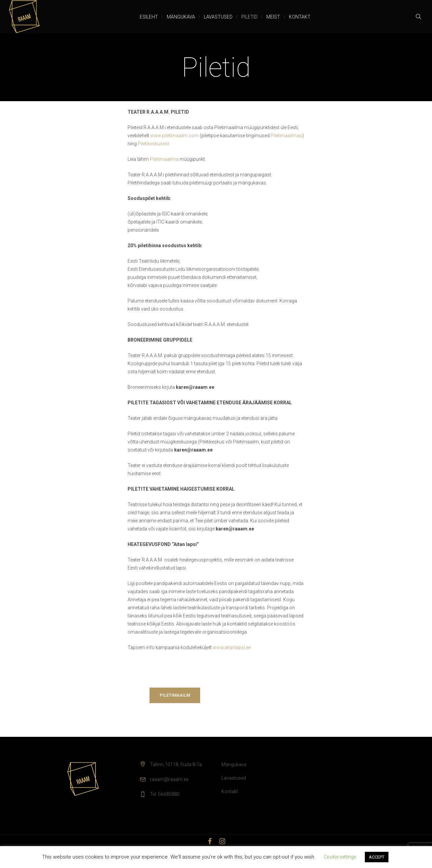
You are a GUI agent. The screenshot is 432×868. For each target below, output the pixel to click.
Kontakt (230, 791)
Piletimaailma (164, 159)
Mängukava (234, 764)
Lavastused (234, 778)
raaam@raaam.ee (169, 779)
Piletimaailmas (286, 136)
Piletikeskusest (153, 144)
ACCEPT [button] (377, 857)
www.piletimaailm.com (175, 136)
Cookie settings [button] (340, 857)
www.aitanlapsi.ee (232, 647)
